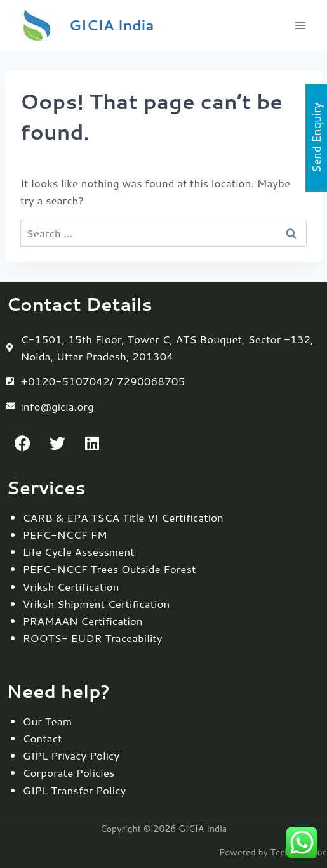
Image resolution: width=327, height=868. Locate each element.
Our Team (48, 721)
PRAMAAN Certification (83, 621)
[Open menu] (300, 25)
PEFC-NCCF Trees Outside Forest (110, 569)
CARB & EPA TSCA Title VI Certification (123, 517)
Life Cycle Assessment (79, 551)
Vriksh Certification (71, 586)
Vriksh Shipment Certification (97, 603)
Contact (43, 738)
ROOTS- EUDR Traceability (93, 638)
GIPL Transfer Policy (75, 790)
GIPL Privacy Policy (71, 755)
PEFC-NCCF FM (65, 534)
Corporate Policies (69, 772)
